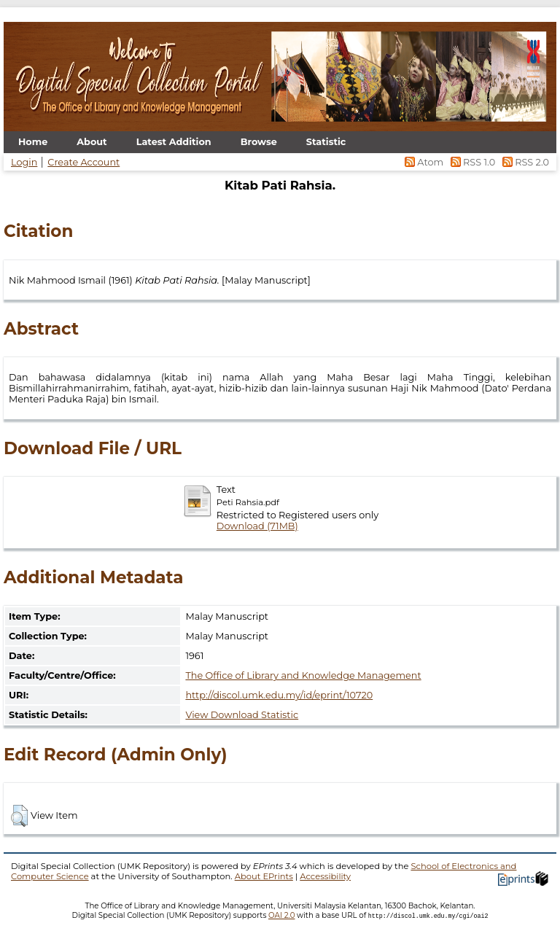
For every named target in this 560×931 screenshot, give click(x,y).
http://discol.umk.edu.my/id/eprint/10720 (279, 695)
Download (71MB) (257, 526)
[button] (19, 816)
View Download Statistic (242, 715)
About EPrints (264, 876)
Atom (423, 162)
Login (24, 162)
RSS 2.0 (523, 162)
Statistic (326, 142)
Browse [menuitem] (259, 142)
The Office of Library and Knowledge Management (303, 675)
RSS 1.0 (471, 162)
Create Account (83, 162)
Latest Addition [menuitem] (174, 142)
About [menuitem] (92, 142)
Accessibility (325, 876)
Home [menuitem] (33, 142)
